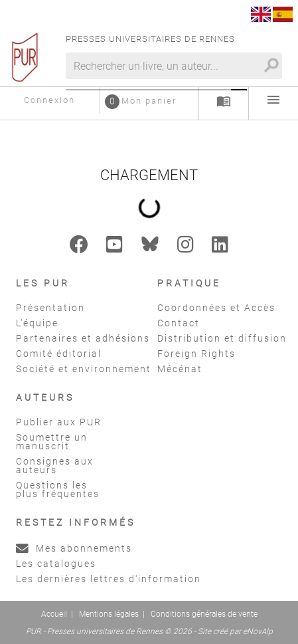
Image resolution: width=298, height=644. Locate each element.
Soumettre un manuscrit (52, 442)
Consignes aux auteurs (55, 466)
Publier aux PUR (59, 422)
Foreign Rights (196, 354)
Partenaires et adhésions (83, 338)
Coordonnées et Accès (216, 308)
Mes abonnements (74, 548)
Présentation (50, 308)
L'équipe (37, 323)
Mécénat (180, 369)
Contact (179, 323)
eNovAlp (258, 631)
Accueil (54, 614)
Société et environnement (84, 369)
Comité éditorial (59, 354)
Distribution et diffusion (222, 338)
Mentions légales (109, 614)
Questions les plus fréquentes (58, 489)
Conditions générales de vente (204, 614)
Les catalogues (56, 564)
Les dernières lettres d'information (109, 579)
